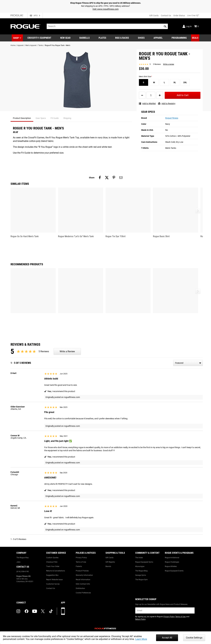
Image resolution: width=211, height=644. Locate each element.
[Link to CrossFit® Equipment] (39, 38)
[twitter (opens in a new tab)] (43, 611)
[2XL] (185, 82)
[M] (154, 82)
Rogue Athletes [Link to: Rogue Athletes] (171, 566)
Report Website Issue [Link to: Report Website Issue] (54, 580)
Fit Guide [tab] (55, 118)
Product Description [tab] (22, 118)
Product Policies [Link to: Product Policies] (82, 571)
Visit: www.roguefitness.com (105, 9)
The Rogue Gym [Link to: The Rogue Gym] (141, 580)
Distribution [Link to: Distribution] (80, 588)
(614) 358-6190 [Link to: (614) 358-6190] (23, 572)
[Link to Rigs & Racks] (122, 38)
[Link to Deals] (195, 38)
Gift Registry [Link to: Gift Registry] (110, 562)
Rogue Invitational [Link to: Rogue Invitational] (172, 558)
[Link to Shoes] (141, 38)
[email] (165, 610)
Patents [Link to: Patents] (79, 566)
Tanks (41, 45)
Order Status (179, 16)
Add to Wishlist (147, 104)
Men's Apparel (31, 45)
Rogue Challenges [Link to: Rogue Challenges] (172, 562)
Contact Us (166, 16)
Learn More (141, 639)
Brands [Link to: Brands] (108, 566)
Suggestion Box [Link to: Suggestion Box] (52, 575)
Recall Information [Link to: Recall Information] (83, 580)
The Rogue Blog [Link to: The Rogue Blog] (141, 571)
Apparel (20, 45)
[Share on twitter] (107, 178)
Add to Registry (167, 104)
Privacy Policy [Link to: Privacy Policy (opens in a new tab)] (169, 617)
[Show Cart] (196, 26)
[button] (165, 26)
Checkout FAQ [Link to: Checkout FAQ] (52, 562)
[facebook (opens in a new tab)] (27, 611)
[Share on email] (121, 178)
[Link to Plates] (102, 38)
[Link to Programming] (179, 38)
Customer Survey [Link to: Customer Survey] (53, 584)
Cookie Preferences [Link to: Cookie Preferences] (83, 593)
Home (13, 45)
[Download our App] (63, 611)
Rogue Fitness (172, 118)
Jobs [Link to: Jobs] (18, 562)
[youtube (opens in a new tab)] (35, 611)
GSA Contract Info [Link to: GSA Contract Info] (83, 584)
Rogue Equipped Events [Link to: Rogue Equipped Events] (174, 571)
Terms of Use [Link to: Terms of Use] (81, 562)
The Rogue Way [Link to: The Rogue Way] (23, 558)
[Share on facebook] (100, 178)
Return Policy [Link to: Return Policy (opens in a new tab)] (140, 619)
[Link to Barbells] (85, 38)
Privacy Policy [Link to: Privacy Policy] (81, 558)
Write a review (169, 64)
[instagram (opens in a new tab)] (18, 611)
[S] (144, 82)
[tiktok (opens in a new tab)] (51, 611)
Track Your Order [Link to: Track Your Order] (53, 566)
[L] (164, 82)
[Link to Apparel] (158, 38)
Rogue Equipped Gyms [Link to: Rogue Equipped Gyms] (144, 562)
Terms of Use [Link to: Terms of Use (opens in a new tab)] (180, 617)
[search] (107, 26)
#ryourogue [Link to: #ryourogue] (140, 566)
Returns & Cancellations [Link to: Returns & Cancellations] (56, 571)
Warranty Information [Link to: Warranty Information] (84, 575)
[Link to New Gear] (65, 38)
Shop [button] (16, 38)
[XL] (175, 82)
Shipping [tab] (67, 118)
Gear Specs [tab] (41, 118)
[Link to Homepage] (26, 26)
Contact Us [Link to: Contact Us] (51, 588)
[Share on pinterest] (114, 178)
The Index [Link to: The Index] (139, 558)
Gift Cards (154, 16)
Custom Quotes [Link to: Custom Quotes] (52, 558)
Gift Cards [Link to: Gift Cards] (109, 558)
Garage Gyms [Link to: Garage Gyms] (141, 575)
